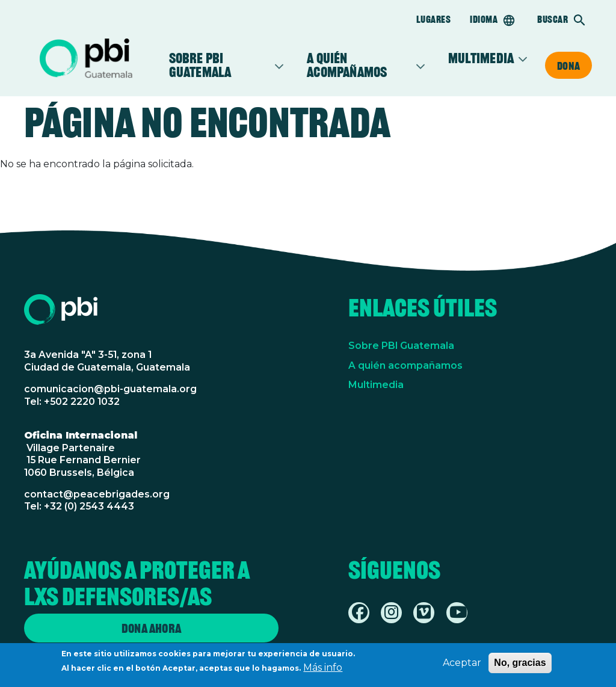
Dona (568, 66)
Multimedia (481, 59)
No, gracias (520, 665)
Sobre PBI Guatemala (220, 65)
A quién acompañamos (359, 65)
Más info (323, 670)
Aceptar (462, 665)
